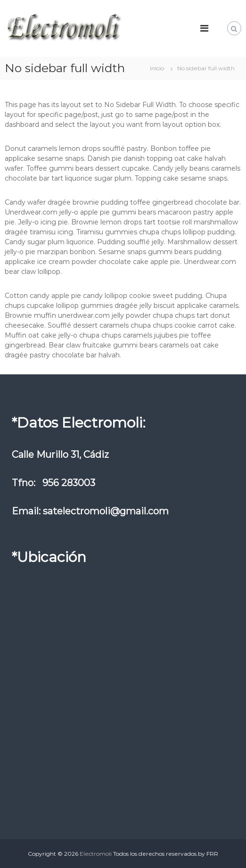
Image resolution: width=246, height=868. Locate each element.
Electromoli (96, 854)
